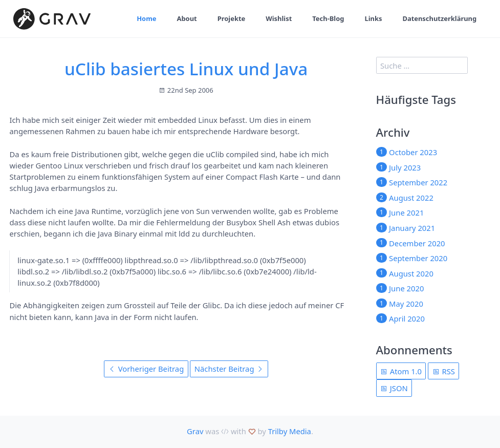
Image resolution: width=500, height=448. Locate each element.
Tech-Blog (328, 18)
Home (146, 18)
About (187, 18)
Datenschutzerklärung (439, 18)
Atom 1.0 (401, 371)
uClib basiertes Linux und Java (186, 69)
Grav (195, 431)
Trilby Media (290, 431)
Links (373, 18)
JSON (394, 388)
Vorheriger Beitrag (146, 369)
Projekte (232, 18)
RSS (444, 371)
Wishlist (279, 18)
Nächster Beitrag (229, 369)
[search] (422, 65)
